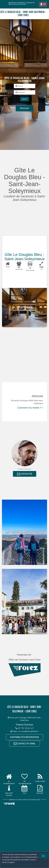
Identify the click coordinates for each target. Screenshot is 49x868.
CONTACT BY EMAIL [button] (25, 744)
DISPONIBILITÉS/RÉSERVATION (24, 737)
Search (24, 99)
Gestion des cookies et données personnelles (17, 865)
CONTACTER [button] (25, 474)
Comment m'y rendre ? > (30, 408)
